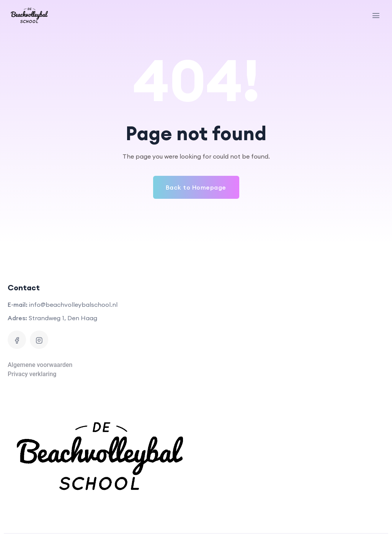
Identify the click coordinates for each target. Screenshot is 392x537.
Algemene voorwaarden (40, 365)
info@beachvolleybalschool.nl (73, 305)
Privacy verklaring (32, 374)
